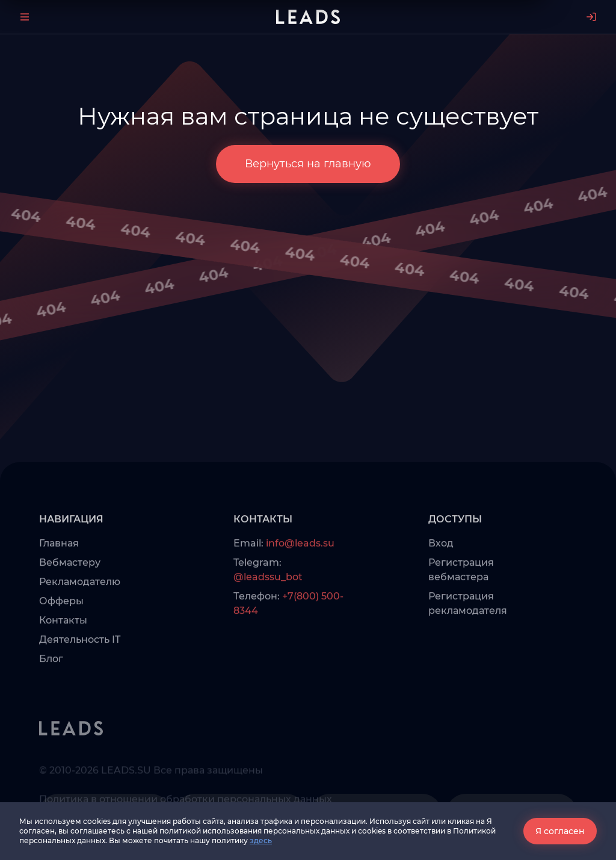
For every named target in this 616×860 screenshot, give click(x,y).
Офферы (61, 621)
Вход (441, 563)
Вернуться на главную (308, 164)
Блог (51, 679)
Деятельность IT (80, 659)
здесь (261, 840)
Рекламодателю (80, 602)
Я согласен (560, 831)
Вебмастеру (70, 582)
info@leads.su (300, 563)
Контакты (63, 640)
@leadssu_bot (268, 597)
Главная (59, 563)
